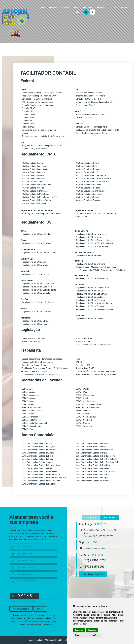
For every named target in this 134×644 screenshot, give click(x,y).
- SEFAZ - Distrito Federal (32, 407)
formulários (87, 8)
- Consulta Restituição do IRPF (88, 99)
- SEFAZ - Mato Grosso (31, 420)
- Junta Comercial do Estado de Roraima (92, 468)
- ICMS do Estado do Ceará (32, 179)
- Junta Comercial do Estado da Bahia (37, 456)
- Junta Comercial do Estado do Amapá (37, 453)
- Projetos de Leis (82, 342)
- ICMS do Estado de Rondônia (88, 185)
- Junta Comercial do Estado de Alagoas (38, 447)
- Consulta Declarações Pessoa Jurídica (92, 127)
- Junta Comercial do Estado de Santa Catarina (95, 471)
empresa (53, 8)
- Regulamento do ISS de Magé (88, 237)
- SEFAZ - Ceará (27, 404)
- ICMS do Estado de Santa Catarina (90, 191)
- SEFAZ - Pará (81, 392)
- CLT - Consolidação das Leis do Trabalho (93, 345)
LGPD (113, 8)
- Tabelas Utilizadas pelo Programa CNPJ (39, 96)
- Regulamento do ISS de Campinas (90, 306)
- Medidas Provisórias (30, 342)
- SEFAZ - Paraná (82, 389)
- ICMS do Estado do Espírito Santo (36, 185)
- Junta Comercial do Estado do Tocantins (93, 481)
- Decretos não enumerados (33, 338)
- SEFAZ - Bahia (27, 401)
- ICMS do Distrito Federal (32, 182)
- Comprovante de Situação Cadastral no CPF (94, 102)
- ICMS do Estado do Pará (86, 166)
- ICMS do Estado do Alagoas (33, 166)
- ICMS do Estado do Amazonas (34, 169)
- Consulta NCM (27, 121)
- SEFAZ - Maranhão (29, 417)
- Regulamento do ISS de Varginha (35, 293)
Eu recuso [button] (92, 630)
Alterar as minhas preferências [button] (88, 635)
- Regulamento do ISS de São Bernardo (91, 294)
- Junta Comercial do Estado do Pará (90, 447)
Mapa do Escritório (93, 574)
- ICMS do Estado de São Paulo (88, 194)
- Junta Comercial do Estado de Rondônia (92, 465)
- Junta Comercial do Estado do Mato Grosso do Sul (43, 478)
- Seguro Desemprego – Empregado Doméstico (41, 359)
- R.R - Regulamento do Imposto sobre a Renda (41, 214)
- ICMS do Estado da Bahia (32, 175)
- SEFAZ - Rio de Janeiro (85, 401)
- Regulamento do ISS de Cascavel (36, 312)
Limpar (40, 609)
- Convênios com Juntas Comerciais (36, 99)
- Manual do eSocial (83, 338)
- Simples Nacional (29, 124)
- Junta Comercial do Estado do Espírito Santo (41, 465)
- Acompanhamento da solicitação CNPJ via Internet (43, 136)
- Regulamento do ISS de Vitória (34, 265)
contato (77, 12)
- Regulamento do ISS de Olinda (34, 321)
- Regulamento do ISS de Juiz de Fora (37, 284)
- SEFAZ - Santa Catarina (85, 417)
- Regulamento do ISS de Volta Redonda (92, 246)
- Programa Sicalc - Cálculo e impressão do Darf (42, 145)
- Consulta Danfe (28, 114)
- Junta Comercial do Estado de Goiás (37, 468)
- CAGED (78, 362)
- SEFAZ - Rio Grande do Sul (87, 407)
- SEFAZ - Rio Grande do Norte (88, 404)
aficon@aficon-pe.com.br (94, 548)
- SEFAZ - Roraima (82, 414)
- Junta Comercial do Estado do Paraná (91, 444)
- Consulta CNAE (28, 108)
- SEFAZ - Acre (27, 389)
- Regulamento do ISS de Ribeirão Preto (92, 288)
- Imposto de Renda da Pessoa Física (91, 96)
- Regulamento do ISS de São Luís (35, 274)
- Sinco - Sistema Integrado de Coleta (91, 133)
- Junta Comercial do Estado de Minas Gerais (40, 481)
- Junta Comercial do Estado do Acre (36, 444)
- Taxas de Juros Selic (84, 118)
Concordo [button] (79, 630)
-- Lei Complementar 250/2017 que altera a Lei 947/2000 (100, 270)
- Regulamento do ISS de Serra (34, 262)
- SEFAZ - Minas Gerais (31, 426)
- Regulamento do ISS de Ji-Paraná (90, 264)
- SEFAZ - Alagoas (29, 392)
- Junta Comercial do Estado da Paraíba (38, 484)
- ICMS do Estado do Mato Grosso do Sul (39, 197)
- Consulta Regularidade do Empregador (38, 105)
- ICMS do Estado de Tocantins (88, 200)
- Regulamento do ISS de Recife (35, 324)
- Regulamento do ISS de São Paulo (90, 291)
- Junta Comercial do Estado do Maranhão (39, 471)
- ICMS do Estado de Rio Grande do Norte (93, 179)
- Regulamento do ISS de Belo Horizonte (38, 290)
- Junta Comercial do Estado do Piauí (91, 453)
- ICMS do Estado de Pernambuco (89, 169)
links (75, 8)
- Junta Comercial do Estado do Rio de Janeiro (95, 456)
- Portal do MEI (27, 127)
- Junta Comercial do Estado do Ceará (37, 459)
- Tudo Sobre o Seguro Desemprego (36, 365)
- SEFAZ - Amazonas (30, 395)
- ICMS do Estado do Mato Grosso (36, 194)
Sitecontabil (52, 640)
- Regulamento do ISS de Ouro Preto (36, 287)
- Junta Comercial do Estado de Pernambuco (94, 450)
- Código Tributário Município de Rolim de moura (95, 267)
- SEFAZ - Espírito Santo (31, 411)
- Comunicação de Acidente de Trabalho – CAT (41, 374)
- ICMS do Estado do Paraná (87, 163)
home (42, 8)
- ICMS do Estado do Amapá (33, 172)
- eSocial (24, 133)
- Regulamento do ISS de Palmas (89, 319)
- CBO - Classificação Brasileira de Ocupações (95, 371)
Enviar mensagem (21, 609)
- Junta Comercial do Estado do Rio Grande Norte (96, 459)
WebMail (124, 8)
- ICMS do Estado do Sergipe (87, 197)
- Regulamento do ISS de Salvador (35, 234)
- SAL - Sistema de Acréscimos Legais (38, 102)
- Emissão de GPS (82, 365)
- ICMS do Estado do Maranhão (34, 191)
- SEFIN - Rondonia (83, 411)
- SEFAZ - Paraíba (28, 429)
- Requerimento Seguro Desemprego (37, 362)
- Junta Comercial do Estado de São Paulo (93, 475)
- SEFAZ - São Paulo (83, 420)
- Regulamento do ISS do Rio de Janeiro (92, 240)
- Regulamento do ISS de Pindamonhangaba (94, 309)
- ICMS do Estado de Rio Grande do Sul (92, 182)
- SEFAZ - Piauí (81, 398)
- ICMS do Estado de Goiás (32, 188)
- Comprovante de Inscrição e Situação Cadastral (42, 93)
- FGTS (77, 359)
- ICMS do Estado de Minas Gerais (36, 200)
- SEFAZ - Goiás (27, 414)
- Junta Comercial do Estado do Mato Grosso (40, 475)
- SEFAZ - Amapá (28, 398)
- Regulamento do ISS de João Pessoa (38, 302)
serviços (65, 8)
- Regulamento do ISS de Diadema (89, 297)
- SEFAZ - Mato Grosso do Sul (34, 423)
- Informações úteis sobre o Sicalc (90, 114)
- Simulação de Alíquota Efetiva (88, 93)
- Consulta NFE (27, 111)
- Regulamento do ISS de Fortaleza (36, 243)
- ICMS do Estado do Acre (32, 163)
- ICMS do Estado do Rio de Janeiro (90, 175)
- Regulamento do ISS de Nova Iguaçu (91, 234)
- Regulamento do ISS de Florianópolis (91, 278)
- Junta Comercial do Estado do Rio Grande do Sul (96, 462)
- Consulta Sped (28, 118)
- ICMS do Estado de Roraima (87, 188)
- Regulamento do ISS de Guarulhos (90, 300)
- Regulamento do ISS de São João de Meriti (94, 243)
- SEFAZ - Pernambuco (84, 395)
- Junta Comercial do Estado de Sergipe (92, 478)
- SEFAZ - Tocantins (83, 426)
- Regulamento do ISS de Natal (88, 256)
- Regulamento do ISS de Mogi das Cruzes (93, 303)
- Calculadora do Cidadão (85, 105)
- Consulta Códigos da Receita (34, 149)
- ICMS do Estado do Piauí (86, 172)
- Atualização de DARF (84, 368)
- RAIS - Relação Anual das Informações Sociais (95, 374)
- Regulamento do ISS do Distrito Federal (38, 253)
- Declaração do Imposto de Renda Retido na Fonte (97, 130)
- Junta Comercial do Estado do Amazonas (39, 450)
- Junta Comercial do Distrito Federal (37, 462)
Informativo (102, 8)
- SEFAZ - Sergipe (82, 423)
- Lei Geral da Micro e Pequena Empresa (38, 130)
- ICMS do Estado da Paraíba (33, 203)
